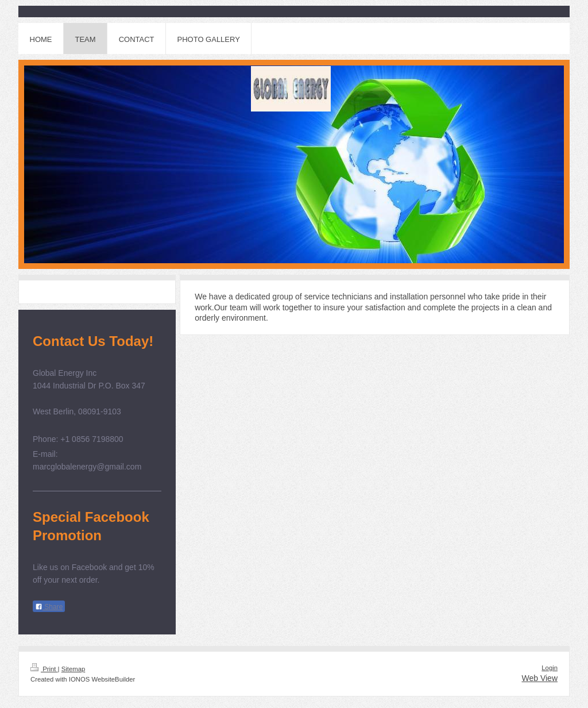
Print (44, 669)
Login (550, 668)
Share (49, 607)
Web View (539, 678)
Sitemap (73, 669)
